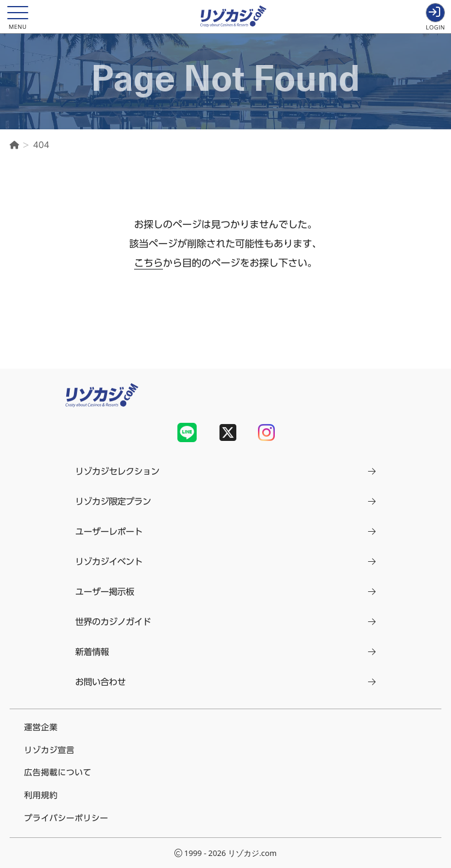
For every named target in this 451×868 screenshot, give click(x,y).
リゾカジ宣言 (49, 750)
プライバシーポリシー (66, 818)
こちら (149, 263)
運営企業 (41, 727)
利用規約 (41, 795)
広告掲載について (58, 772)
